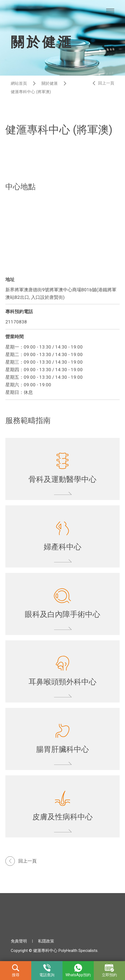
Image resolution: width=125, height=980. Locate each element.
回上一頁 (106, 83)
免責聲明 (19, 941)
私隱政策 (46, 941)
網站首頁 (19, 83)
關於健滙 (50, 83)
